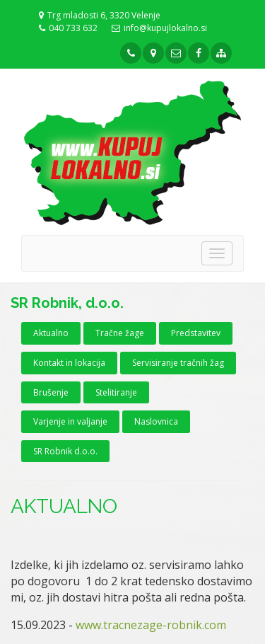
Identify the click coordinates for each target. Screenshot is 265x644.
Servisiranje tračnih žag (178, 363)
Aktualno (51, 333)
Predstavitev (196, 333)
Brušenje (51, 392)
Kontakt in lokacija (69, 363)
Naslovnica (156, 421)
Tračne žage (120, 333)
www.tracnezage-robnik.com (151, 625)
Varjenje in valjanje (70, 421)
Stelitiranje (116, 392)
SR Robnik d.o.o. (65, 451)
